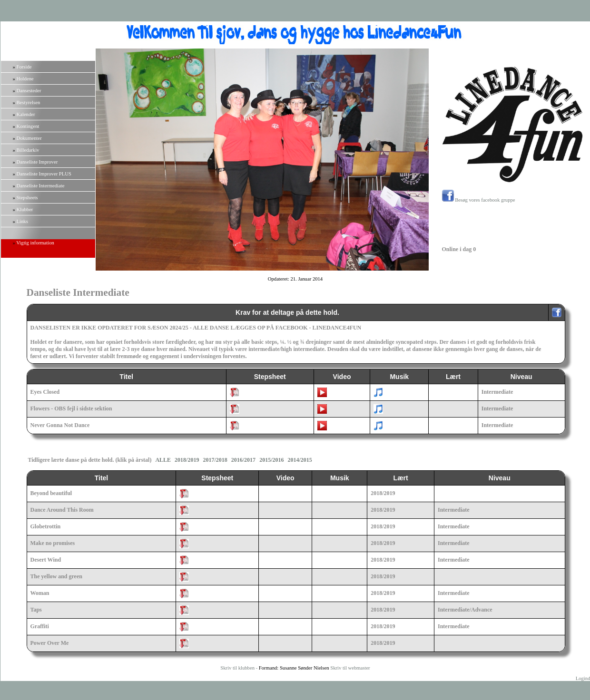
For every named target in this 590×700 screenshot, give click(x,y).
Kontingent (28, 126)
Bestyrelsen (29, 102)
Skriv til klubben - (240, 668)
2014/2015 (300, 460)
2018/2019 (187, 460)
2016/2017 (243, 460)
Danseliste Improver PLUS (44, 174)
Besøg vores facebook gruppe (479, 200)
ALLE (163, 460)
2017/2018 (215, 460)
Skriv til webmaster (350, 668)
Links (22, 221)
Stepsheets (27, 198)
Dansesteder (29, 91)
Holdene (25, 79)
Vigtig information (35, 243)
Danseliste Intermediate (41, 186)
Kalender (26, 114)
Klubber (25, 209)
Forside (24, 67)
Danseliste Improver (37, 162)
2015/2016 (271, 460)
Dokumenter (29, 138)
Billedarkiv (28, 150)
